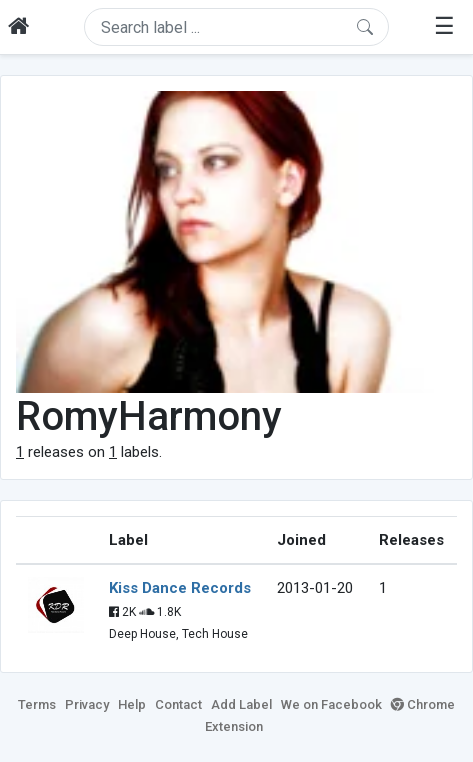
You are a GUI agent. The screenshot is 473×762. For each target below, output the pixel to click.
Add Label (241, 704)
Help (132, 704)
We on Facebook (331, 704)
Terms (37, 704)
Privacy (87, 704)
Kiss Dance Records (180, 588)
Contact (178, 704)
